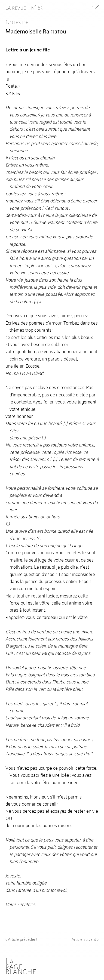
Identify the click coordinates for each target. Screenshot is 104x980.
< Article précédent (22, 939)
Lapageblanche (21, 966)
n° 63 (37, 8)
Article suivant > (85, 939)
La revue (16, 8)
